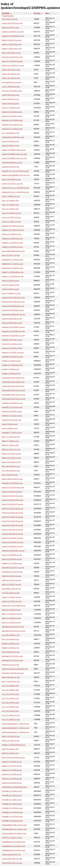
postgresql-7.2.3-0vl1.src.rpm (12, 264)
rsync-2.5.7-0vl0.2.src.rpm (11, 217)
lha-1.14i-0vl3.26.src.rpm (11, 471)
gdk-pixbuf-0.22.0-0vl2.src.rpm (13, 627)
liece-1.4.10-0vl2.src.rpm (11, 437)
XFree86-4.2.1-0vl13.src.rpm (12, 817)
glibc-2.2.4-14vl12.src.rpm (11, 622)
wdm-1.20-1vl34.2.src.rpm (11, 53)
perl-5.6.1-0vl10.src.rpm (11, 289)
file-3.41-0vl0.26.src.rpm (11, 652)
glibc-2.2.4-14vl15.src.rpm (11, 610)
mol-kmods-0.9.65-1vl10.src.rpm (14, 399)
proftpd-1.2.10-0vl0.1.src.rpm (12, 247)
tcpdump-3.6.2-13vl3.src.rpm (12, 125)
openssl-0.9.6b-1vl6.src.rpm (12, 319)
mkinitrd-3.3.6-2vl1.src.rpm (12, 420)
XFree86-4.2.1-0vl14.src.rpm (12, 812)
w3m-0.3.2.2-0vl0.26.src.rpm (12, 57)
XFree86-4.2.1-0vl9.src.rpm (12, 791)
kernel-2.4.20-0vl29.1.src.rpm (13, 538)
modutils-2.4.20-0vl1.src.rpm (12, 403)
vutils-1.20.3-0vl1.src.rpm (11, 74)
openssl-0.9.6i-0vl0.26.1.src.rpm (14, 314)
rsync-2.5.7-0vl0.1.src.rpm (11, 222)
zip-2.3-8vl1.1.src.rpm (10, 19)
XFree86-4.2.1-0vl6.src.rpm (12, 800)
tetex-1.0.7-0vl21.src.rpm (11, 108)
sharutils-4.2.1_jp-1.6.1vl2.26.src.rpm (15, 171)
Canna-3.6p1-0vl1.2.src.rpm (12, 859)
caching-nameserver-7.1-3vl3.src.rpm (15, 732)
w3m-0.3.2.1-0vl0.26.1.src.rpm (13, 66)
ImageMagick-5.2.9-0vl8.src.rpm (14, 846)
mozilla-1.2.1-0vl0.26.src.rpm (12, 365)
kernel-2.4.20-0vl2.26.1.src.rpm (13, 551)
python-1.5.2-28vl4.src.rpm (12, 234)
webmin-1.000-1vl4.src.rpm (12, 49)
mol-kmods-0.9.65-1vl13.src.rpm (14, 390)
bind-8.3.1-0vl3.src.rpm (10, 749)
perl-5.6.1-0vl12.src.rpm (11, 285)
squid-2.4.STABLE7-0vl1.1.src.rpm (14, 158)
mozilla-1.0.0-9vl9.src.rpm (11, 374)
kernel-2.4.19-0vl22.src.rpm (12, 559)
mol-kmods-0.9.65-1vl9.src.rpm (13, 378)
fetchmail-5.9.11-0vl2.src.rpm (12, 656)
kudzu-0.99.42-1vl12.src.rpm (12, 479)
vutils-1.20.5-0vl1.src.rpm (11, 70)
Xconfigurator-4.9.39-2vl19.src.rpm (14, 787)
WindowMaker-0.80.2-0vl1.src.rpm (14, 825)
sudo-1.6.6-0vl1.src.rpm (10, 146)
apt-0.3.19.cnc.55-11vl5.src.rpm (13, 758)
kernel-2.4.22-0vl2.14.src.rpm (13, 517)
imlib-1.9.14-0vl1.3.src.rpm (12, 576)
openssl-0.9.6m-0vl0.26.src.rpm (13, 302)
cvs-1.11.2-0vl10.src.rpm (11, 720)
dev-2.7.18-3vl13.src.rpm (11, 682)
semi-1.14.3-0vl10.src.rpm (11, 179)
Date (47, 13)
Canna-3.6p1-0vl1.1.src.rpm (12, 863)
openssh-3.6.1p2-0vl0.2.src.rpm (13, 331)
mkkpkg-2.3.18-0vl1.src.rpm (12, 411)
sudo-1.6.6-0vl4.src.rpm (10, 141)
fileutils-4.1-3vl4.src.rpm (11, 648)
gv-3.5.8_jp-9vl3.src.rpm (11, 593)
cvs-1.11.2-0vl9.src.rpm (10, 686)
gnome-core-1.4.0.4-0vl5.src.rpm (14, 606)
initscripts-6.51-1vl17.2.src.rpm (13, 568)
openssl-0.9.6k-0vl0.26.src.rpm (13, 306)
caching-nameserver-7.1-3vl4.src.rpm (15, 728)
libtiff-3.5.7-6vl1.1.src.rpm (11, 449)
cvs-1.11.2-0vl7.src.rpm (10, 694)
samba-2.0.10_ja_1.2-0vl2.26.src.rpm (15, 192)
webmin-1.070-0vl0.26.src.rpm (13, 36)
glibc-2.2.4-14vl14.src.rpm (11, 618)
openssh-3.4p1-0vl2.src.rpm (12, 340)
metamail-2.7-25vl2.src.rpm (12, 433)
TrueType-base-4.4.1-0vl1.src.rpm (14, 833)
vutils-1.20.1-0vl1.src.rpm (11, 78)
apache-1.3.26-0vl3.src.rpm (12, 783)
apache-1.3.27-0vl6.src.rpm (12, 770)
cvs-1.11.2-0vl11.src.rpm (11, 715)
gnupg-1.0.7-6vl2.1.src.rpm (12, 601)
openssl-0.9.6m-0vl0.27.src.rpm (13, 298)
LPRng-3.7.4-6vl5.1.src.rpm (12, 838)
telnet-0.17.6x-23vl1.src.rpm (12, 116)
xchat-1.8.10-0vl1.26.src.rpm (12, 23)
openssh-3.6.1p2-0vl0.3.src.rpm (13, 327)
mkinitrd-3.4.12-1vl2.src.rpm (12, 416)
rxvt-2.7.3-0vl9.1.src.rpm (11, 196)
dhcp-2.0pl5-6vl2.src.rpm (11, 677)
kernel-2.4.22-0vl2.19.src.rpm (13, 496)
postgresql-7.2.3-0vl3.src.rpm (12, 260)
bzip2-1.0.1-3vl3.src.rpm (11, 741)
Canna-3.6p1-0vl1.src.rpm (11, 855)
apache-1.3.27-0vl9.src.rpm (12, 762)
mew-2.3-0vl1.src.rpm (10, 424)
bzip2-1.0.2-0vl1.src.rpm (11, 736)
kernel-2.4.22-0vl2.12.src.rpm (13, 525)
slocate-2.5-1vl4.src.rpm (11, 167)
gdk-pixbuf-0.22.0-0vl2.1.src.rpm (14, 631)
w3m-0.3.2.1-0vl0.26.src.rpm (12, 61)
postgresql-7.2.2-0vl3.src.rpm (12, 268)
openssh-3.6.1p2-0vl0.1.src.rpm (13, 336)
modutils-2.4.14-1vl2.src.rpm (12, 407)
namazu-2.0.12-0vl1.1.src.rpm (13, 352)
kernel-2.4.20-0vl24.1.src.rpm (13, 546)
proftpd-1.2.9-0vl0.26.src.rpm (12, 239)
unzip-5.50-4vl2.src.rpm (10, 99)
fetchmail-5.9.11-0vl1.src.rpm (12, 660)
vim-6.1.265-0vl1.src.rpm (11, 87)
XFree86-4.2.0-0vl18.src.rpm (12, 821)
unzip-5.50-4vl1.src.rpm (10, 104)
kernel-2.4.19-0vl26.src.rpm (12, 555)
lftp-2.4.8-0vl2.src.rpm (10, 475)
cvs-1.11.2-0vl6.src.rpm (10, 698)
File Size (37, 13)
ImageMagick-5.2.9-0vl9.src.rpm (14, 842)
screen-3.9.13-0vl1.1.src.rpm (12, 184)
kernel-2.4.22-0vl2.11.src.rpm (13, 530)
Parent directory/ (8, 16)
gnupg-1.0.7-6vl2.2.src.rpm (12, 597)
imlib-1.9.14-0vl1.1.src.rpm (12, 584)
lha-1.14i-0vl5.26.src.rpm (11, 466)
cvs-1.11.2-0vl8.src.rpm (10, 690)
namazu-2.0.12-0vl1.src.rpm (12, 348)
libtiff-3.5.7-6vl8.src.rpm (10, 441)
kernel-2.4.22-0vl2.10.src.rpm (13, 534)
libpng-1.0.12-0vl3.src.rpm (11, 462)
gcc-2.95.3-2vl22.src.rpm (11, 635)
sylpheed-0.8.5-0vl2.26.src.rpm (13, 137)
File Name (6, 13)
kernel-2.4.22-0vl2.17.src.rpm (13, 504)
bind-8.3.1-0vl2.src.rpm (10, 753)
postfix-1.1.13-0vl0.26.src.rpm (13, 272)
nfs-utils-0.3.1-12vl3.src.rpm (12, 344)
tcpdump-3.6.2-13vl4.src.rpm (12, 120)
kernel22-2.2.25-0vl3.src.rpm (12, 483)
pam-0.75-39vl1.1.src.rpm (11, 293)
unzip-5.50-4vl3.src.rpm (10, 95)
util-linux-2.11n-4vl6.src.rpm (12, 91)
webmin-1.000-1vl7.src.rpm (12, 40)
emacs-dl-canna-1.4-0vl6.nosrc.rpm (15, 669)
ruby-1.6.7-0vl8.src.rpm (10, 205)
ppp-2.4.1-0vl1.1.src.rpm (11, 255)
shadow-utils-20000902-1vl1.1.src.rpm (16, 175)
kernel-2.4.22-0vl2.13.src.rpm (13, 521)
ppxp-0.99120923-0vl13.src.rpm (13, 251)
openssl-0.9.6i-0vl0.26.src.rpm (13, 310)
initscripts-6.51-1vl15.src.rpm (12, 572)
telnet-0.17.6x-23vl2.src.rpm (12, 112)
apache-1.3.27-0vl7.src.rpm (12, 766)
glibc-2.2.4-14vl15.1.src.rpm (12, 614)
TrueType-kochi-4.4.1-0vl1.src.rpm (14, 829)
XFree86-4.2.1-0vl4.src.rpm (12, 804)
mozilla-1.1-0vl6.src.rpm (11, 369)
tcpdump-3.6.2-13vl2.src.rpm (12, 129)
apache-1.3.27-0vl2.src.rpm (12, 779)
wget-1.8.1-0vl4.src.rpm (10, 28)
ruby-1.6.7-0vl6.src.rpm (10, 209)
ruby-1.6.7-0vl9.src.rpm (10, 201)
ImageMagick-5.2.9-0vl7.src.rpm (14, 850)
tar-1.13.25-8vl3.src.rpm (11, 133)
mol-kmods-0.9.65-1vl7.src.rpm (13, 386)
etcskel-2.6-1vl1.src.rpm (11, 665)
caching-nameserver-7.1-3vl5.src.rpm (15, 724)
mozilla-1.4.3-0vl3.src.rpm (11, 361)
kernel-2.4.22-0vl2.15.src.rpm (13, 513)
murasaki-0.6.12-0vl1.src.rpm (12, 357)
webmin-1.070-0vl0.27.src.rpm (13, 32)
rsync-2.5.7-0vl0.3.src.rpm (11, 213)
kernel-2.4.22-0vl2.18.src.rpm (13, 500)
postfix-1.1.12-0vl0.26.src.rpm (13, 276)
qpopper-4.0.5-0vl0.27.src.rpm (13, 226)
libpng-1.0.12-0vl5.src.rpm (11, 454)
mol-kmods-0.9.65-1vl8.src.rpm (13, 382)
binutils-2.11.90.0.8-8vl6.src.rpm (14, 745)
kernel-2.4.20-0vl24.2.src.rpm (13, 542)
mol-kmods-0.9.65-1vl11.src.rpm (14, 395)
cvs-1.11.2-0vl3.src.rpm (10, 711)
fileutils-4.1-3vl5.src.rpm (11, 644)
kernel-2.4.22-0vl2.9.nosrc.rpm (13, 487)
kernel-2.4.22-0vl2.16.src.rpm (13, 509)
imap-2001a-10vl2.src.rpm (11, 589)
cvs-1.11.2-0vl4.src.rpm (10, 707)
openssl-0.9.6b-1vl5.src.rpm (12, 323)
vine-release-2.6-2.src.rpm (11, 82)
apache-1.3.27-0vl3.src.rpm (12, 774)
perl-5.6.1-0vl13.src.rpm (11, 281)
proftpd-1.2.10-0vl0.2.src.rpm (12, 243)
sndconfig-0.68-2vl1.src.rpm (12, 163)
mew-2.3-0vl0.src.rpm (10, 428)
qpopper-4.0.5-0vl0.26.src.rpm (13, 230)
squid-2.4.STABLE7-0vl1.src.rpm (14, 150)
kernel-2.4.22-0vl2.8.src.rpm (12, 492)
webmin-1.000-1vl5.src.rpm (12, 44)
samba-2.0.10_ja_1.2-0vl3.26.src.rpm (15, 188)
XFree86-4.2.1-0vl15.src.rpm (12, 808)
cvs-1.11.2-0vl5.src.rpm (10, 703)
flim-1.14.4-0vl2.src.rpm (10, 639)
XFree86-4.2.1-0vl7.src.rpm (12, 795)
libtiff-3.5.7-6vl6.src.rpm (10, 445)
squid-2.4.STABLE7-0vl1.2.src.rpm (14, 154)
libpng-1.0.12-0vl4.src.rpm (11, 458)
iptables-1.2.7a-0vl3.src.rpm (12, 563)
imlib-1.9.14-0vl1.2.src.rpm (12, 580)
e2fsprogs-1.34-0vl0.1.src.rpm (13, 673)
